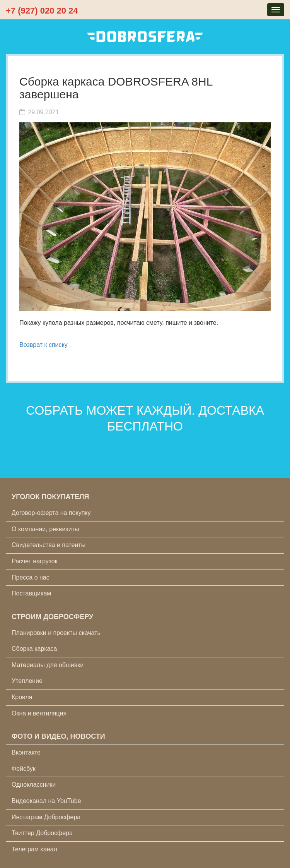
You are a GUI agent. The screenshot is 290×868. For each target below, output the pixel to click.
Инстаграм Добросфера (46, 817)
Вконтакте (26, 752)
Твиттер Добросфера (42, 833)
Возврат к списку (43, 345)
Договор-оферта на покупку (51, 513)
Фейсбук (24, 769)
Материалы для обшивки (48, 665)
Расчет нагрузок (35, 561)
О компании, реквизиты (45, 529)
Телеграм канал (34, 849)
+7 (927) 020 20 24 (42, 11)
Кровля (22, 697)
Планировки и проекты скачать (56, 633)
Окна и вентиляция (39, 713)
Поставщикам (31, 593)
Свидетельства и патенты (49, 545)
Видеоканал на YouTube (46, 801)
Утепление (27, 681)
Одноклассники (34, 785)
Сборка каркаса (34, 649)
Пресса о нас (31, 577)
